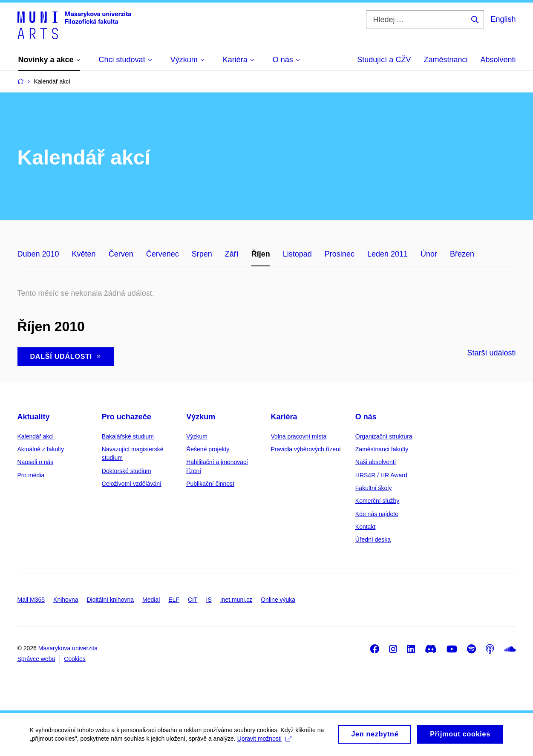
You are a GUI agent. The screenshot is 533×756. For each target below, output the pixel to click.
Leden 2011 (388, 254)
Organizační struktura (384, 436)
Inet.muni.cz (236, 600)
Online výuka (278, 600)
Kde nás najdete (377, 514)
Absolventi (498, 60)
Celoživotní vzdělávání (132, 484)
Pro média (31, 475)
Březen (462, 254)
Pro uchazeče (127, 417)
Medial (151, 600)
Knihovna (66, 600)
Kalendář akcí (36, 436)
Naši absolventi (376, 462)
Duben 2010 (38, 254)
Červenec (163, 254)
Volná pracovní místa (298, 436)
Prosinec (340, 254)
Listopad (297, 254)
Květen (84, 254)
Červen (121, 254)
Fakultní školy (374, 488)
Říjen (261, 254)
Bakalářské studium (128, 436)
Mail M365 (31, 600)
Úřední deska (373, 540)
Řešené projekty (208, 449)
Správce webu (36, 659)
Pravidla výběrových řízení (305, 449)
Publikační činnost (210, 484)
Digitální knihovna (110, 600)
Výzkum (201, 417)
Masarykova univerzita (68, 648)
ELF (174, 600)
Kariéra (284, 417)
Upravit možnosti (264, 742)
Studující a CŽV (384, 60)
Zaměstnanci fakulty (382, 449)
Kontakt (365, 527)
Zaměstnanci (445, 60)
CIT (193, 600)
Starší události (491, 353)
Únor (429, 254)
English (503, 19)
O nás (366, 417)
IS (209, 600)
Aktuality (34, 417)
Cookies (75, 659)
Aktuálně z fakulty (41, 449)
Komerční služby (377, 501)
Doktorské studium (127, 471)
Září (232, 254)
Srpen (202, 254)
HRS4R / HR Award (381, 475)
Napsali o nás (36, 462)
